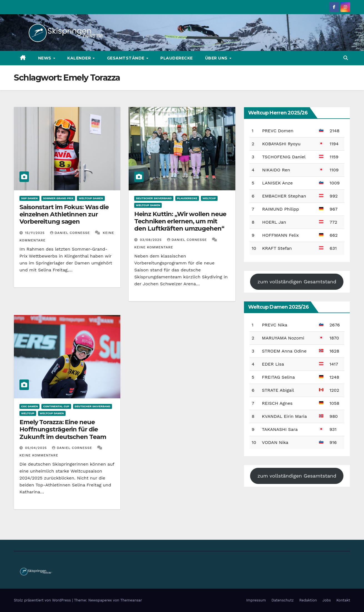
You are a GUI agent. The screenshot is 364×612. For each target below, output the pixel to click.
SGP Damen (29, 198)
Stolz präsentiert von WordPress (43, 600)
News (45, 58)
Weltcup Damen (91, 198)
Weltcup (209, 198)
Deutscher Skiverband (154, 198)
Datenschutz (283, 600)
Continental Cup (56, 406)
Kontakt (343, 600)
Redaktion (308, 600)
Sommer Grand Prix (58, 198)
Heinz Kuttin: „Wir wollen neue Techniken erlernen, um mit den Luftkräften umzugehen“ (180, 221)
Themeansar (131, 600)
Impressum (256, 600)
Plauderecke (177, 58)
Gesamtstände (126, 58)
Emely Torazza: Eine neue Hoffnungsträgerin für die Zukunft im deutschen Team (63, 429)
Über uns (217, 58)
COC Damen (29, 406)
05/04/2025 (37, 448)
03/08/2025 (151, 240)
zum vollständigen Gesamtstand (297, 282)
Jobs (327, 600)
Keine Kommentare (154, 247)
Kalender (80, 58)
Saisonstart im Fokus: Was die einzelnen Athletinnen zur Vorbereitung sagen (64, 214)
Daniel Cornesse (71, 233)
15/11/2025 (36, 233)
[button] (346, 58)
